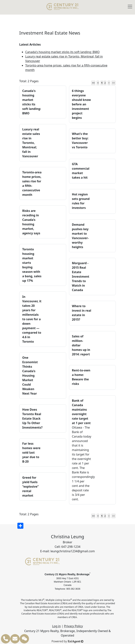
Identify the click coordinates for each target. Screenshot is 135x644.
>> (113, 83)
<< (93, 83)
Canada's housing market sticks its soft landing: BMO (62, 52)
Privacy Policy (73, 626)
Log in (56, 626)
